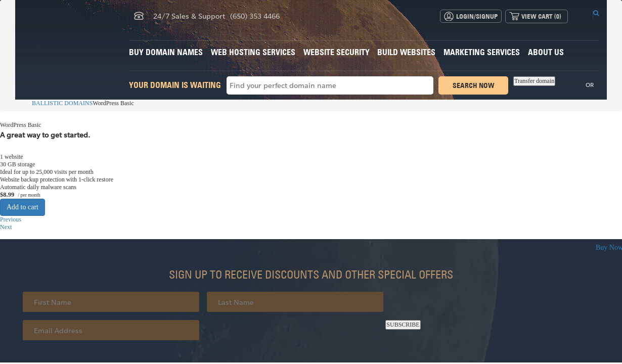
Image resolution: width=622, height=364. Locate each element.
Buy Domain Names (166, 52)
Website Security (337, 52)
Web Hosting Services (253, 52)
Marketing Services (482, 52)
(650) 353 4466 (255, 16)
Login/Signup (477, 16)
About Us (546, 52)
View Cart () (541, 16)
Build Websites (406, 52)
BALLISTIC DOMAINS (58, 103)
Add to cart (23, 207)
